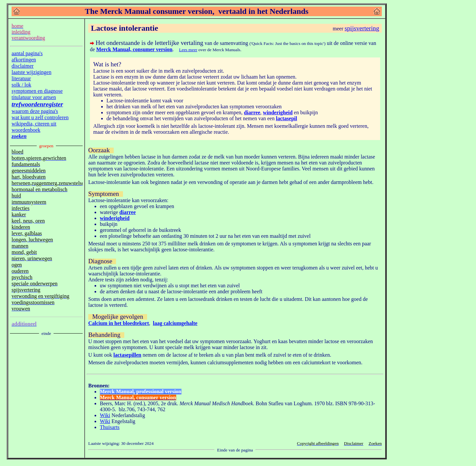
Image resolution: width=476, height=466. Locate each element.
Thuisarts (110, 427)
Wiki (105, 415)
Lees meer (188, 50)
